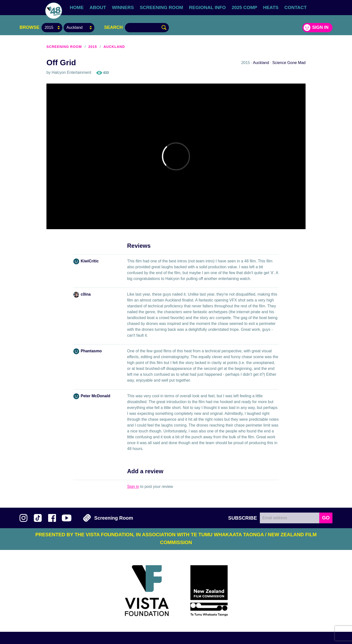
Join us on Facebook (52, 518)
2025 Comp (245, 7)
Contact (295, 7)
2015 (93, 47)
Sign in (320, 27)
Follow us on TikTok (38, 518)
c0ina (86, 294)
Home (77, 7)
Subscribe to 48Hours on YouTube (67, 518)
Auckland (114, 47)
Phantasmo (91, 351)
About (98, 7)
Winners (123, 7)
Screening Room (161, 7)
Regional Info (207, 7)
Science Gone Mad (289, 63)
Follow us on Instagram (23, 518)
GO (326, 518)
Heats (271, 7)
